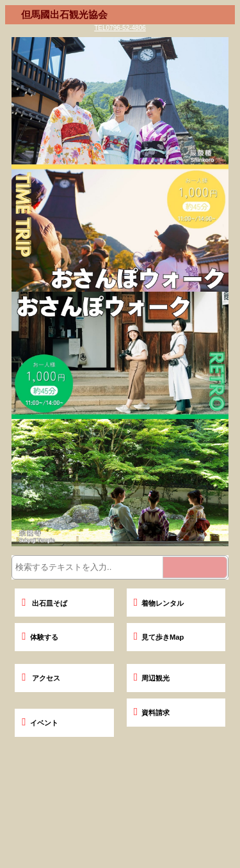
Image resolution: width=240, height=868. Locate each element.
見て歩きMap (159, 637)
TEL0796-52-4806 (120, 28)
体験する (40, 637)
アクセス (41, 678)
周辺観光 (152, 678)
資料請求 (152, 713)
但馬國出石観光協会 (64, 15)
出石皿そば (44, 603)
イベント (40, 723)
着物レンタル (159, 603)
